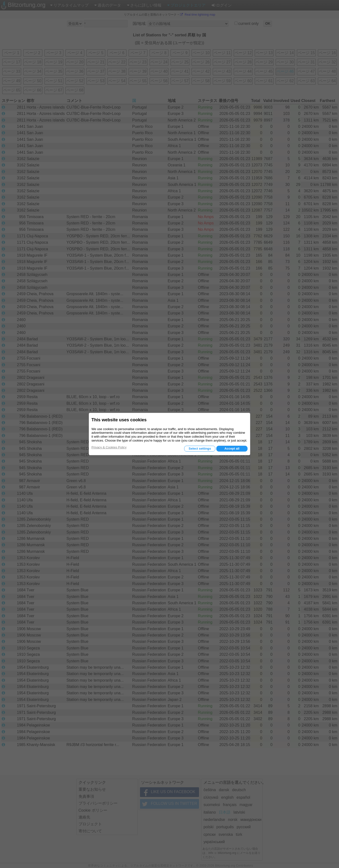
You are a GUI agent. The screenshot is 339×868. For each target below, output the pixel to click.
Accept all (232, 449)
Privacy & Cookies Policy (109, 447)
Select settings (200, 449)
